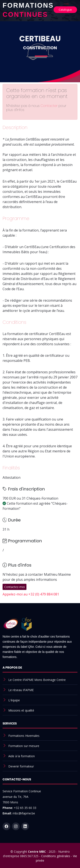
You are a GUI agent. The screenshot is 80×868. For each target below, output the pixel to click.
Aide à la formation (22, 756)
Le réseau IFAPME (21, 690)
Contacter (49, 106)
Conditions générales (56, 856)
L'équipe (14, 700)
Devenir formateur (21, 766)
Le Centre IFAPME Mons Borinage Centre (37, 680)
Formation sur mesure (24, 746)
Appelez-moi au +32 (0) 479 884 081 (31, 594)
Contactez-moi (15, 587)
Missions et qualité (21, 710)
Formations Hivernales (24, 736)
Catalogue (65, 10)
